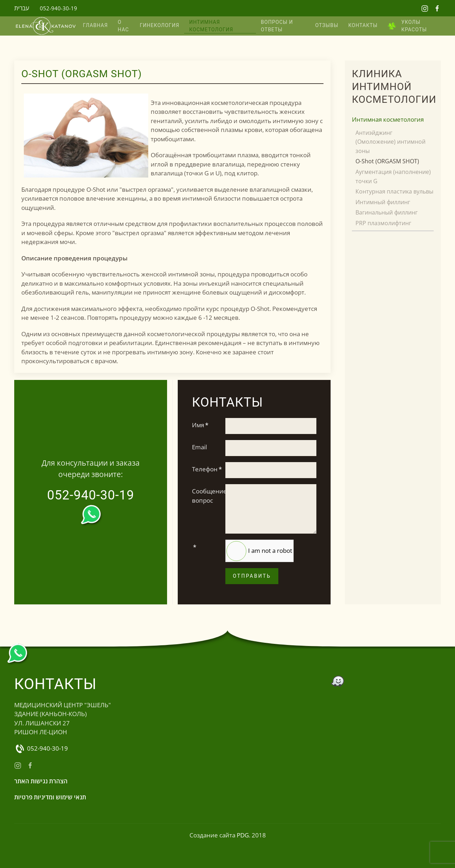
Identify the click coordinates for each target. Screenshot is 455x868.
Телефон (206, 469)
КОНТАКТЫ (363, 25)
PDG (243, 835)
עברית (22, 8)
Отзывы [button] (327, 25)
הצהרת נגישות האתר (41, 781)
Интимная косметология (388, 119)
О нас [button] (123, 26)
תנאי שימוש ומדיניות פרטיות (50, 797)
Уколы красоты (407, 26)
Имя (200, 425)
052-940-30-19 (58, 8)
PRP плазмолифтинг (383, 223)
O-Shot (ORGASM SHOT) (387, 161)
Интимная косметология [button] (211, 26)
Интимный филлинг (383, 202)
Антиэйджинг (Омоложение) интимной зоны (390, 142)
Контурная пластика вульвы (394, 191)
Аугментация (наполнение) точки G (393, 176)
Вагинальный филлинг (387, 212)
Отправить (252, 576)
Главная (95, 25)
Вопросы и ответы (277, 26)
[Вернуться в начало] (46, 26)
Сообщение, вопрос (206, 496)
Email (199, 447)
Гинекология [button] (159, 25)
